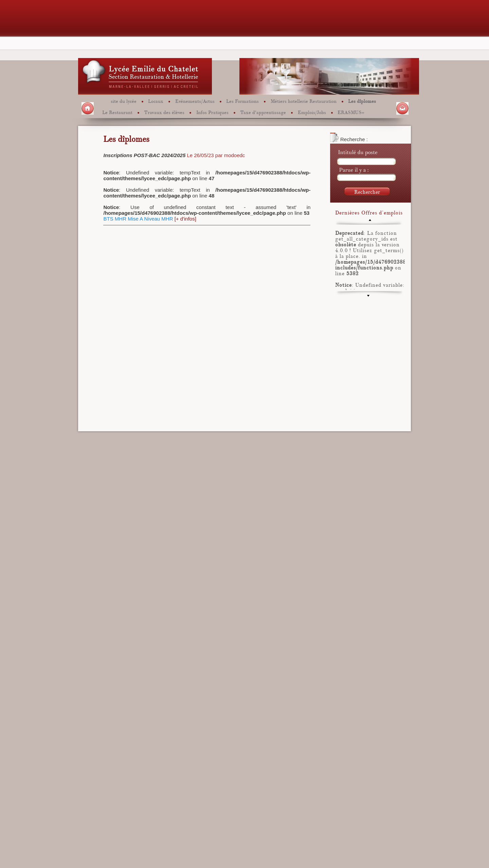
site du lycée (124, 101)
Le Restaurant (117, 112)
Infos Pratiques (212, 112)
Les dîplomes (362, 101)
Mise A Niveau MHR (150, 219)
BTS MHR (115, 219)
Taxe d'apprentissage (263, 112)
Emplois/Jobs (312, 112)
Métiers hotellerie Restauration (304, 101)
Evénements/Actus (195, 101)
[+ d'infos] (185, 219)
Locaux (156, 101)
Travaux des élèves (164, 112)
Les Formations (242, 101)
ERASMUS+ (351, 112)
